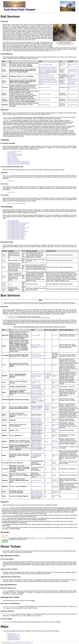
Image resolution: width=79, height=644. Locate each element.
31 (45, 335)
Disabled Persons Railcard (4, 284)
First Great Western (73, 69)
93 (45, 447)
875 (46, 475)
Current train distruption (13, 221)
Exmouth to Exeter (12, 157)
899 (46, 355)
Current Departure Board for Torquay (16, 235)
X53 (46, 346)
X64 (46, 455)
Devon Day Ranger (7, 622)
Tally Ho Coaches (54, 463)
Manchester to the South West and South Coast (19, 163)
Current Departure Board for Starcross (16, 230)
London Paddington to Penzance (15, 152)
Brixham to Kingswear (36, 410)
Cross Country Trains (73, 72)
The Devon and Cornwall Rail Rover (11, 607)
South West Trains (72, 71)
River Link (4, 528)
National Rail (8, 176)
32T (46, 400)
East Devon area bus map (14, 635)
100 (46, 430)
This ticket (5, 591)
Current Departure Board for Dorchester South (18, 223)
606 (46, 463)
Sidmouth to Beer (35, 346)
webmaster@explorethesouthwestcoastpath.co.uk (22, 643)
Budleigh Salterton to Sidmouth (38, 356)
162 (46, 469)
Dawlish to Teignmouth (52, 69)
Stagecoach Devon (6, 508)
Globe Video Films (55, 51)
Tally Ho (4, 524)
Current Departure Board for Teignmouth (17, 234)
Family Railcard (4, 267)
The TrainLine (11, 192)
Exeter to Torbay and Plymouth (15, 155)
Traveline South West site (40, 538)
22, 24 (46, 420)
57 (45, 382)
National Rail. (11, 181)
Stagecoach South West (55, 492)
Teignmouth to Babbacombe (45, 71)
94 (45, 480)
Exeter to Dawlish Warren (45, 68)
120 (46, 436)
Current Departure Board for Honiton (16, 227)
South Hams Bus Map (13, 637)
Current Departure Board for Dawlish (16, 233)
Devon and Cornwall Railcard (4, 289)
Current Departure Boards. (14, 222)
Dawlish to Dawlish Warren (37, 392)
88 (45, 415)
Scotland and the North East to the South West (18, 161)
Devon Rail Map (11, 634)
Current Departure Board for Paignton (16, 237)
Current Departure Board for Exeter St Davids (18, 228)
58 (45, 387)
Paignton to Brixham (44, 73)
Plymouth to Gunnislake (13, 160)
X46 (46, 496)
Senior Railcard (4, 260)
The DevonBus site (12, 316)
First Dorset (55, 335)
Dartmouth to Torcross (50, 77)
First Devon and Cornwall (55, 441)
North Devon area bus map (14, 636)
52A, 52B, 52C (48, 365)
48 (45, 486)
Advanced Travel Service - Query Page (17, 203)
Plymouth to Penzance (13, 159)
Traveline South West (13, 318)
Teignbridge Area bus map (14, 638)
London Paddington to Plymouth (15, 154)
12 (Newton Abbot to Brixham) (47, 406)
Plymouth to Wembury (44, 105)
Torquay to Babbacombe (37, 406)
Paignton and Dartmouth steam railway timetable (19, 164)
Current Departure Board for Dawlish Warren (18, 232)
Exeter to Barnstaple (12, 158)
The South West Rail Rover (9, 614)
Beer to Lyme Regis (36, 335)
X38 (46, 492)
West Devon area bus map (14, 640)
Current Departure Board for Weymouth (17, 224)
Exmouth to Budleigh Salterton (46, 65)
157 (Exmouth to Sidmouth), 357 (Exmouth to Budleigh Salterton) (48, 376)
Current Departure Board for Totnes (16, 238)
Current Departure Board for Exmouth (16, 229)
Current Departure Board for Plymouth (16, 239)
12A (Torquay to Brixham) (48, 409)
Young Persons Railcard (4, 255)
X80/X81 (47, 441)
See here (10, 284)
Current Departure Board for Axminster (17, 225)
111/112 (47, 425)
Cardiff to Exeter (11, 153)
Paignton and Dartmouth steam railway (14, 131)
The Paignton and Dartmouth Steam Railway (72, 76)
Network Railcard (4, 277)
